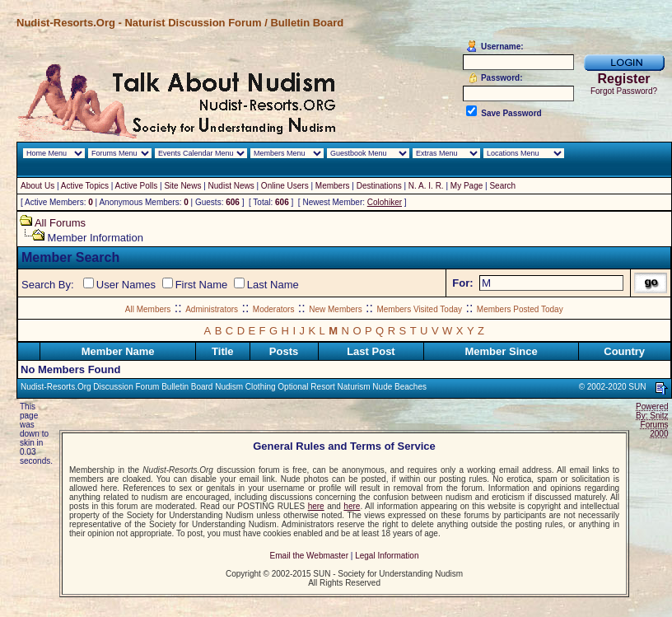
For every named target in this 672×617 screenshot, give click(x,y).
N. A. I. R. (426, 186)
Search (502, 186)
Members (333, 186)
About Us (37, 186)
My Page (467, 186)
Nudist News (231, 186)
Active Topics (85, 186)
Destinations (379, 186)
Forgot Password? (624, 91)
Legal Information (387, 556)
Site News (182, 186)
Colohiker (385, 202)
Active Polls (137, 186)
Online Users (285, 186)
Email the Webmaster (309, 556)
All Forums (60, 223)
